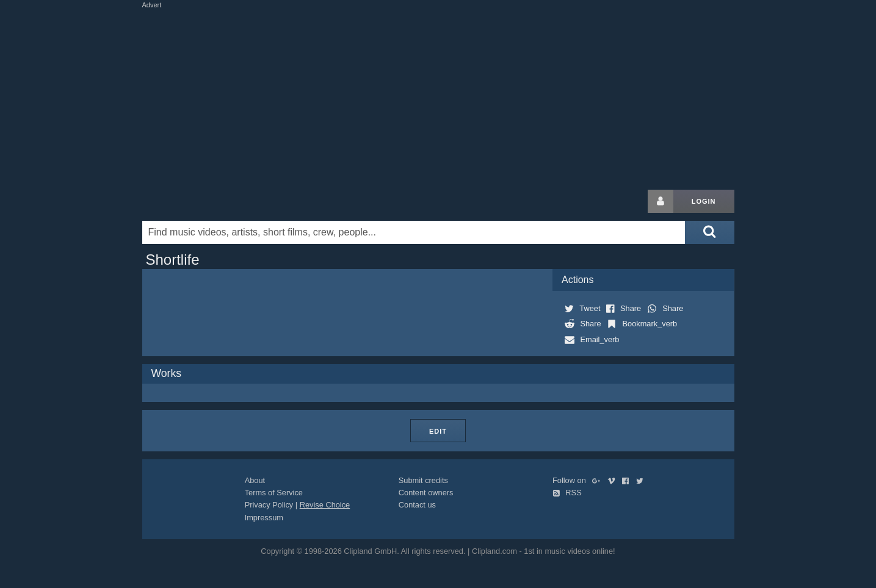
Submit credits (423, 480)
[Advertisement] (438, 96)
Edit (438, 431)
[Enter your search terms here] (414, 232)
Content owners (426, 493)
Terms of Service (274, 493)
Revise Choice (325, 505)
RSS (567, 493)
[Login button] (661, 201)
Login (704, 201)
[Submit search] (709, 232)
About (255, 480)
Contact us (417, 505)
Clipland (206, 201)
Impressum (264, 518)
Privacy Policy (269, 505)
